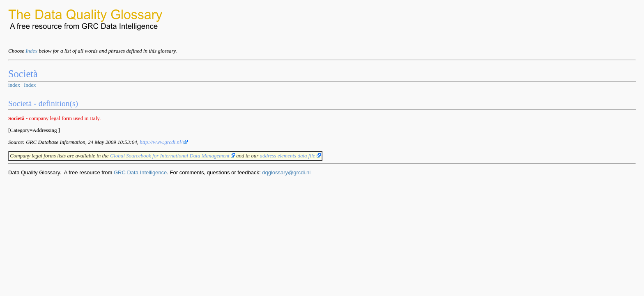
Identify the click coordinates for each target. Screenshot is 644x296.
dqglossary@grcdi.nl (286, 172)
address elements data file (290, 156)
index (14, 85)
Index (31, 51)
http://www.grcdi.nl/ (164, 142)
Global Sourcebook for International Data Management (172, 156)
